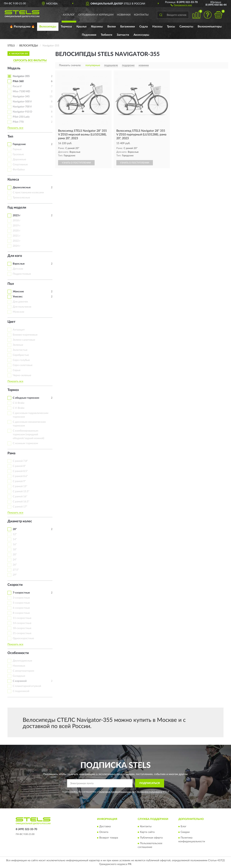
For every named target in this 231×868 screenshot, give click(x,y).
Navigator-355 (21, 76)
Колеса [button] (13, 180)
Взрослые (19, 264)
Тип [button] (10, 137)
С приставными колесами (28, 193)
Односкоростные (23, 638)
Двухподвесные (22, 661)
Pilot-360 (18, 81)
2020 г (17, 231)
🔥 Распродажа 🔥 (22, 27)
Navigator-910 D (22, 112)
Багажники (128, 27)
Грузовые (18, 154)
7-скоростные (21, 593)
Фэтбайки (19, 170)
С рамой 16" (20, 497)
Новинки (124, 15)
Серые (17, 370)
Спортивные (20, 165)
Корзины (97, 27)
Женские (18, 292)
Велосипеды (48, 27)
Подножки (89, 35)
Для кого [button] (15, 256)
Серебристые (21, 355)
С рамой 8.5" (20, 471)
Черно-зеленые (22, 375)
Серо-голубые (21, 360)
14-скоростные (22, 623)
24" (15, 560)
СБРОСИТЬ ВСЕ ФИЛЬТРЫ (30, 60)
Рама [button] (11, 453)
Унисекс (18, 297)
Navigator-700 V (22, 107)
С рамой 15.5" (21, 491)
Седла (144, 27)
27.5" (16, 570)
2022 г (17, 241)
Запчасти (123, 35)
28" (15, 529)
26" (15, 565)
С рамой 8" (19, 466)
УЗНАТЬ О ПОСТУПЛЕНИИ (76, 163)
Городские (19, 144)
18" (15, 550)
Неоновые (19, 666)
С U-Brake (19, 403)
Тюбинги (107, 35)
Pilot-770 (18, 122)
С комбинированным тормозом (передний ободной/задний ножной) (28, 435)
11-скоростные (22, 618)
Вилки (112, 27)
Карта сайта (147, 832)
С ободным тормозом (26, 398)
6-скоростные (21, 608)
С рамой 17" (20, 507)
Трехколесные (21, 198)
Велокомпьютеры (210, 27)
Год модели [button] (17, 208)
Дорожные (19, 160)
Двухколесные (22, 188)
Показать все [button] (15, 128)
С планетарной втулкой (27, 686)
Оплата (104, 832)
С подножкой (21, 691)
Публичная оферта (151, 838)
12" (15, 534)
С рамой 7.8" (20, 461)
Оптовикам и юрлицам (96, 15)
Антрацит (19, 330)
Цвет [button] (11, 322)
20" (15, 555)
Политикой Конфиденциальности (117, 792)
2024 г (17, 246)
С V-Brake (19, 408)
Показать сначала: (70, 65)
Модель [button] (14, 68)
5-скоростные (21, 603)
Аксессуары (141, 35)
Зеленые (18, 345)
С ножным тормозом (25, 443)
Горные (17, 149)
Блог (184, 826)
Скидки (185, 832)
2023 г (17, 215)
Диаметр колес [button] (20, 521)
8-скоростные (21, 613)
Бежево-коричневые (25, 335)
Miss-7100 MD (21, 91)
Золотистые (20, 350)
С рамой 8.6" (20, 476)
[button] (181, 5)
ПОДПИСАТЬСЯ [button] (150, 783)
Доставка (105, 826)
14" (15, 539)
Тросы (171, 27)
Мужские (18, 312)
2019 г (17, 226)
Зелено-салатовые (24, 340)
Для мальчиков (22, 307)
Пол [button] (11, 284)
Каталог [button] (69, 15)
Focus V (17, 86)
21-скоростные (22, 633)
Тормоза (66, 27)
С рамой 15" (20, 486)
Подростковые (22, 274)
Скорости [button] (15, 585)
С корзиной (20, 681)
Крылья (81, 27)
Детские (18, 269)
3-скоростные (21, 598)
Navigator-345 (21, 97)
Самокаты (186, 27)
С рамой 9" (19, 481)
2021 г (17, 236)
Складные (19, 676)
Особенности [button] (18, 653)
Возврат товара (109, 838)
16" (15, 544)
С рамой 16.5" (21, 502)
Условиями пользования (150, 792)
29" (15, 575)
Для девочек (20, 302)
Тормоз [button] (13, 390)
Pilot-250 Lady (21, 117)
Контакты (141, 15)
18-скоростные (22, 628)
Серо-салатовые (23, 365)
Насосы (157, 27)
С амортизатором (23, 671)
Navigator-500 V (22, 102)
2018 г (17, 221)
